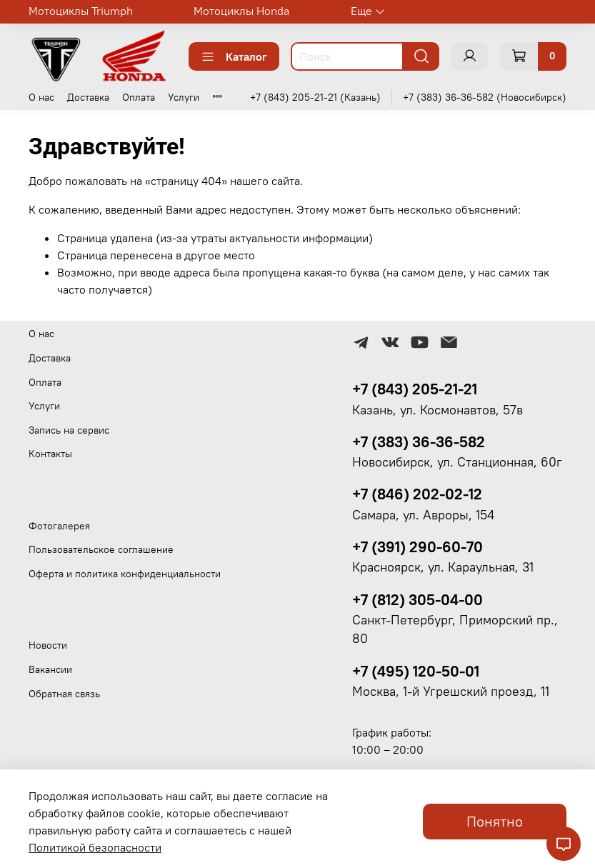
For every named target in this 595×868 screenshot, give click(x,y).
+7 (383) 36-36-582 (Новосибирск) (485, 97)
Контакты (50, 454)
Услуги (184, 97)
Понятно (495, 821)
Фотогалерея (59, 526)
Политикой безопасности (95, 847)
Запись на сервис (69, 430)
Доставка (88, 97)
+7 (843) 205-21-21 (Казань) (315, 97)
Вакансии (50, 669)
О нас (41, 97)
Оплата (139, 97)
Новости (48, 645)
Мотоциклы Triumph (81, 11)
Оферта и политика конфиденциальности (125, 574)
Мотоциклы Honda (241, 11)
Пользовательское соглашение (101, 549)
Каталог (234, 56)
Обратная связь (64, 694)
